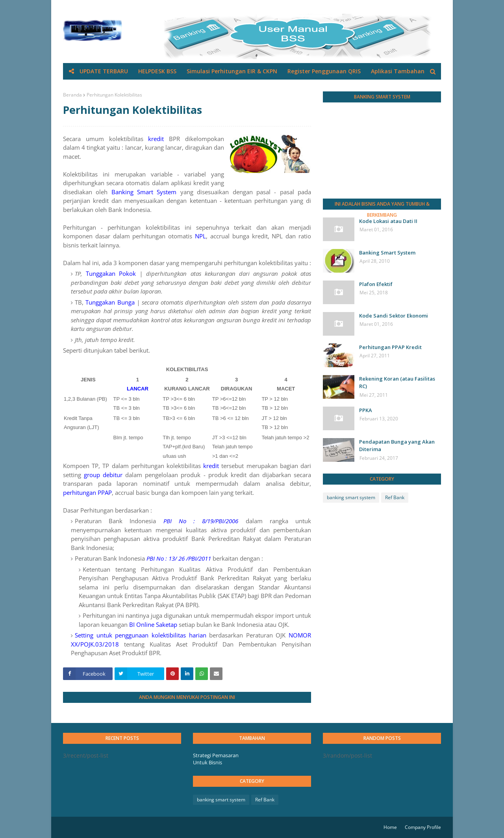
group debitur (103, 475)
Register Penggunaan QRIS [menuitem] (324, 71)
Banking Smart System (144, 192)
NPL (200, 236)
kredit (156, 139)
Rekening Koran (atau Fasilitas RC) (397, 383)
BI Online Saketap (153, 624)
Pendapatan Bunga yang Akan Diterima (397, 446)
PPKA (366, 410)
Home (390, 827)
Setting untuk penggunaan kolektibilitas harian (141, 635)
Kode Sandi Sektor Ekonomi (394, 316)
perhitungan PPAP (87, 492)
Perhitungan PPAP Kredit (390, 347)
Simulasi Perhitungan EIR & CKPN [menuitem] (232, 71)
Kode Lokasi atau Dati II (388, 221)
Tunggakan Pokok (111, 273)
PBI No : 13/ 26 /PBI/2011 (179, 558)
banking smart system (351, 497)
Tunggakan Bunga (110, 302)
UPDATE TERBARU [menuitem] (104, 71)
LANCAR (138, 389)
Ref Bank (395, 497)
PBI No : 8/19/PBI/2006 (201, 521)
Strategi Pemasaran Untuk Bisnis (216, 759)
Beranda (72, 95)
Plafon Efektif (376, 284)
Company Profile (423, 827)
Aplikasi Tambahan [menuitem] (398, 71)
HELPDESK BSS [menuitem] (157, 71)
